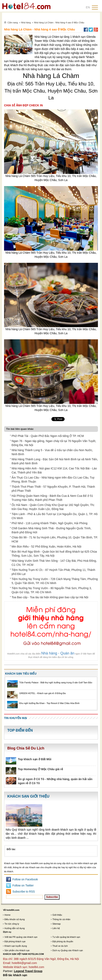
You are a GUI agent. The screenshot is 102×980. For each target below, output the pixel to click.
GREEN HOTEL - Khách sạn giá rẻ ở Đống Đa (42, 693)
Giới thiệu (57, 915)
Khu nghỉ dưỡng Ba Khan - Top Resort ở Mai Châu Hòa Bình (49, 703)
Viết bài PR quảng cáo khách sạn (21, 937)
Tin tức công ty (12, 924)
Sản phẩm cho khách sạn (17, 950)
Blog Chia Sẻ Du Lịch (26, 748)
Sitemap (56, 924)
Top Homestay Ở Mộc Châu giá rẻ (40, 769)
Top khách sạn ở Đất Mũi (35, 759)
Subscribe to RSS (24, 892)
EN (88, 7)
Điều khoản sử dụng (15, 919)
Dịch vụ (7, 932)
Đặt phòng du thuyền (63, 941)
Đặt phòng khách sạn (15, 941)
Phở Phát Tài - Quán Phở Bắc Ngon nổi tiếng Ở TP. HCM (48, 436)
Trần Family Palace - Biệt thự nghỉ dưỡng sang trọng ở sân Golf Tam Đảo (56, 682)
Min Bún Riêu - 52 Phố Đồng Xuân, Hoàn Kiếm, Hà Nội (46, 547)
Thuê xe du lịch (60, 946)
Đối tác (11, 849)
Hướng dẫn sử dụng (15, 928)
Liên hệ (56, 928)
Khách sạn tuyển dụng (16, 946)
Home (7, 915)
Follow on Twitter (23, 885)
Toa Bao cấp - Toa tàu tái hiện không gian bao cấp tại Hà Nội (50, 597)
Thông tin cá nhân (61, 919)
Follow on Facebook (25, 879)
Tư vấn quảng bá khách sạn (66, 937)
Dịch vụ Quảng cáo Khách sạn (68, 950)
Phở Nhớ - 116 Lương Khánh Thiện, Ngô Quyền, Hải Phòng (49, 523)
